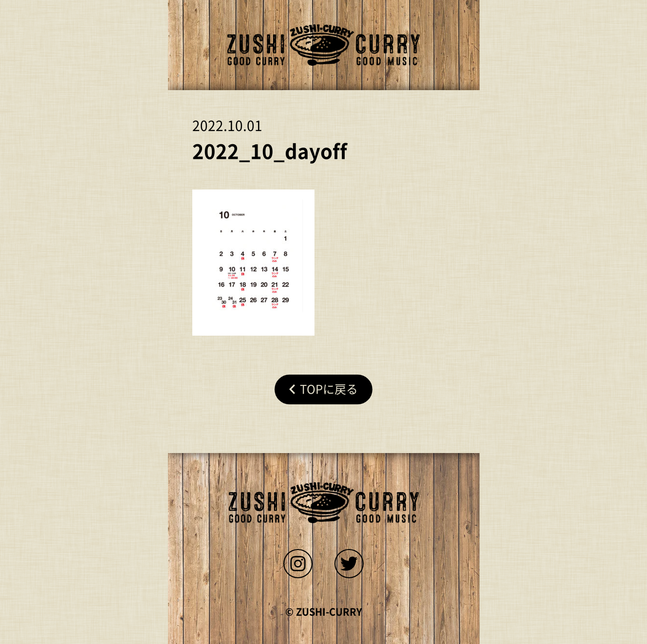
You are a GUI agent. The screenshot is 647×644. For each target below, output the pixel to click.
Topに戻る (329, 389)
